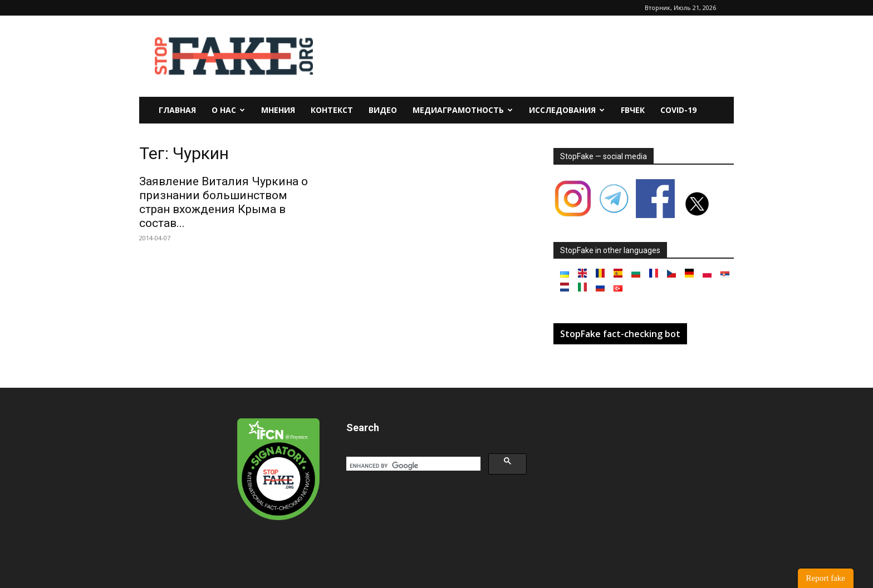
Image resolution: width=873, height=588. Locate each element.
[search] (412, 466)
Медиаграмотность (463, 110)
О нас (228, 110)
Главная (177, 110)
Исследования (567, 110)
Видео (383, 110)
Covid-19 (678, 110)
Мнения (278, 110)
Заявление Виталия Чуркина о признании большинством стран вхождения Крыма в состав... (224, 202)
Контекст (332, 110)
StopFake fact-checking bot (620, 334)
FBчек (633, 110)
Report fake (826, 578)
